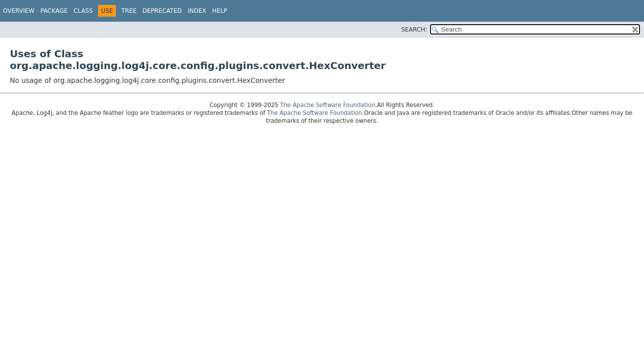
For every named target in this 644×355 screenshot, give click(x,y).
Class (83, 11)
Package (54, 11)
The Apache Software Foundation (328, 105)
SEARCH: (414, 30)
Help (220, 11)
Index (197, 11)
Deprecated (162, 11)
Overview (19, 11)
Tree (129, 11)
